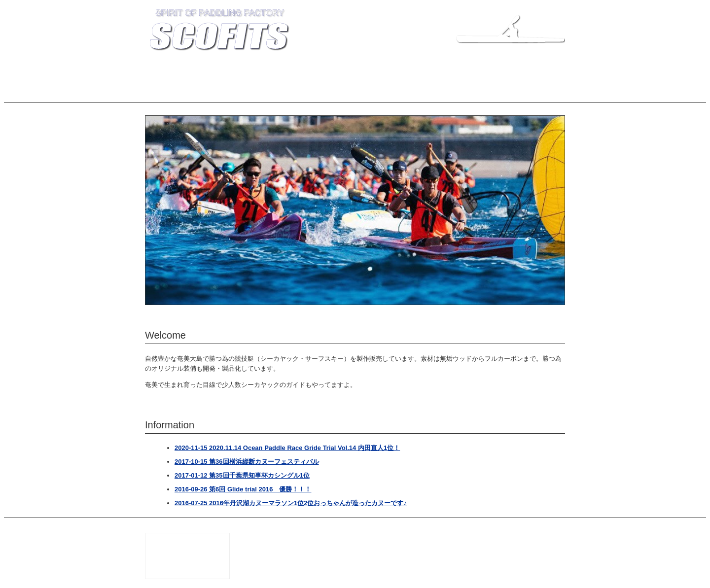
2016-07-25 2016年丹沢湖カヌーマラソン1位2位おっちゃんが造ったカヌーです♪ (291, 503)
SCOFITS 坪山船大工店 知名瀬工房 (466, 536)
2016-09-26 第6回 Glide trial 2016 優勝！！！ (243, 489)
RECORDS (337, 72)
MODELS (249, 72)
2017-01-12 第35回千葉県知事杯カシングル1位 (242, 475)
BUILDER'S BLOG (391, 72)
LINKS (479, 72)
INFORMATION (201, 72)
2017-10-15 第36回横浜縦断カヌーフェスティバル (247, 462)
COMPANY (292, 72)
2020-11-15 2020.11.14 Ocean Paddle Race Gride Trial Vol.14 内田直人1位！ (287, 448)
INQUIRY (442, 72)
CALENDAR (519, 72)
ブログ (162, 92)
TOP (159, 72)
